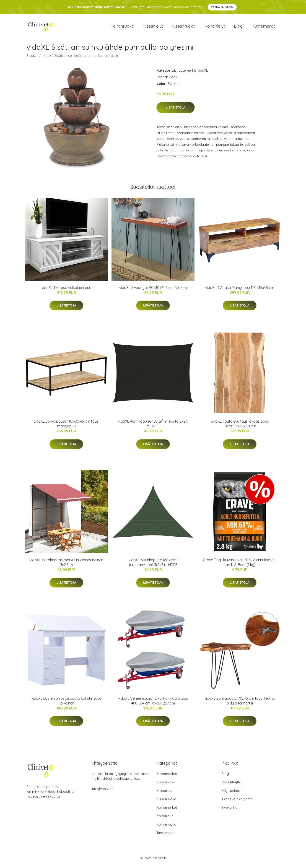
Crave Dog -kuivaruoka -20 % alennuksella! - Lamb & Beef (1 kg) (240, 565)
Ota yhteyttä (231, 784)
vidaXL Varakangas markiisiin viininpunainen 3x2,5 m (66, 565)
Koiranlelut (215, 27)
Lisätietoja (176, 110)
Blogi (239, 27)
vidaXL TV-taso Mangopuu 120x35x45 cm (240, 290)
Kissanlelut (153, 27)
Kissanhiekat (166, 784)
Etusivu (32, 58)
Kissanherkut (167, 776)
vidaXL (203, 73)
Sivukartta (229, 810)
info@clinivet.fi (103, 791)
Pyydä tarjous (222, 7)
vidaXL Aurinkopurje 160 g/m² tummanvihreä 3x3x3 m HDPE (153, 565)
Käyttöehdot (231, 793)
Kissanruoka (184, 27)
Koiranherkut (167, 810)
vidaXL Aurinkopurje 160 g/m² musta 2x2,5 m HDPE (153, 426)
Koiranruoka (122, 27)
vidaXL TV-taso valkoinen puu (66, 290)
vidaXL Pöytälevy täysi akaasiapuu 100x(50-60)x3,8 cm (240, 426)
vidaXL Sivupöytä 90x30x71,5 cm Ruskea (153, 290)
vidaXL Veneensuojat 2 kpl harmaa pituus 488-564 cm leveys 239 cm (153, 703)
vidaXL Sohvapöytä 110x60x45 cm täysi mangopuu (66, 426)
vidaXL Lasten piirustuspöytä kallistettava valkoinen (66, 703)
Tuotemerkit (264, 27)
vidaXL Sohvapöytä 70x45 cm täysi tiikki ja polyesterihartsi (240, 703)
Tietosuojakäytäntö (237, 801)
